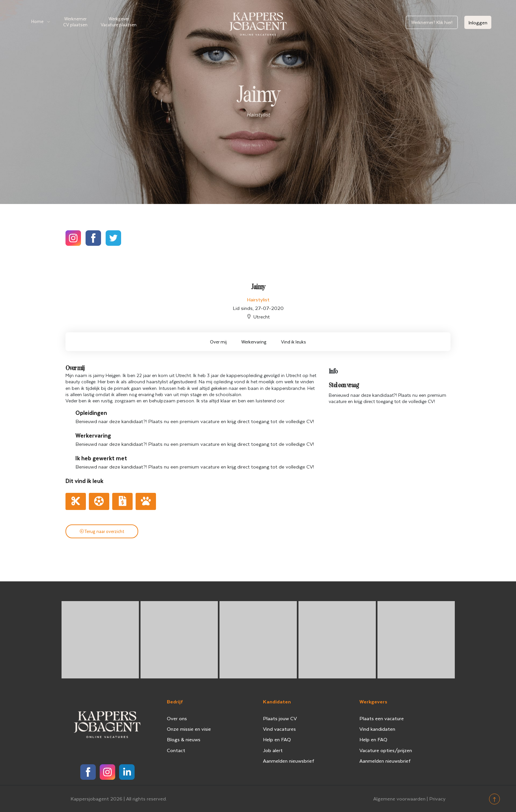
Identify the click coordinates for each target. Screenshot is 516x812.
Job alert (273, 750)
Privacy (437, 799)
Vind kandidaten (377, 729)
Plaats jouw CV (280, 718)
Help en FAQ (277, 739)
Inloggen (478, 22)
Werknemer (75, 22)
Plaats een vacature (382, 718)
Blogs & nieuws (184, 739)
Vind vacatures (279, 729)
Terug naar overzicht (102, 531)
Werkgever (119, 22)
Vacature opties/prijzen (386, 750)
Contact (176, 750)
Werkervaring (254, 342)
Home (37, 21)
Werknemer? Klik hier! (432, 22)
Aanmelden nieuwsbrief (289, 761)
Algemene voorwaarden (399, 799)
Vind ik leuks (294, 342)
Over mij (218, 342)
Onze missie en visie (189, 729)
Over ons (177, 718)
